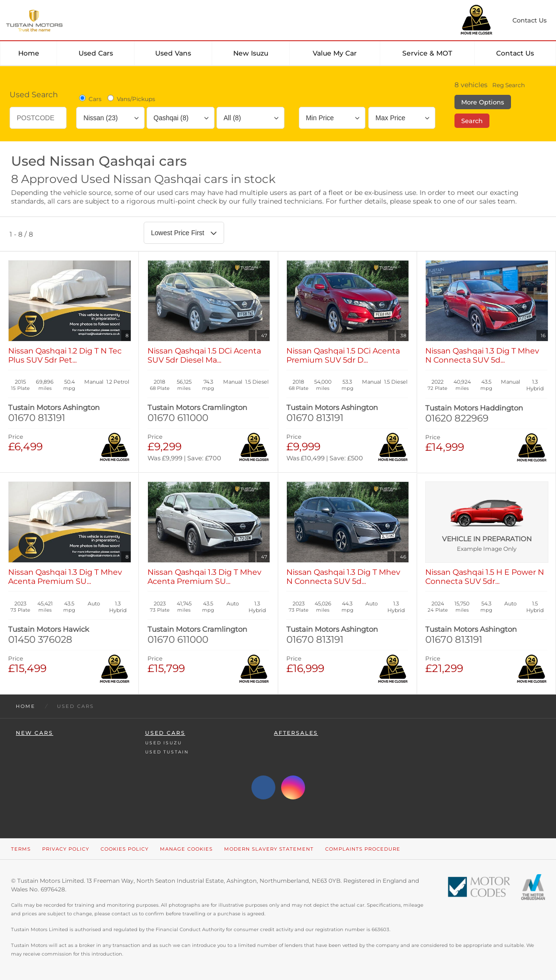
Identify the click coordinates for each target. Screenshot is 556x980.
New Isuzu (251, 53)
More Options (483, 102)
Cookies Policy (125, 849)
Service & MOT (427, 53)
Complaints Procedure (363, 849)
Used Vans (173, 53)
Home (29, 53)
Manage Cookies (186, 849)
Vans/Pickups (130, 99)
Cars (90, 99)
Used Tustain (167, 752)
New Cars (34, 733)
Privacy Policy (66, 849)
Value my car (335, 53)
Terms (21, 849)
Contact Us (515, 53)
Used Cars (96, 53)
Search (472, 121)
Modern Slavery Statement (269, 849)
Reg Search (509, 85)
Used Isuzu (164, 743)
